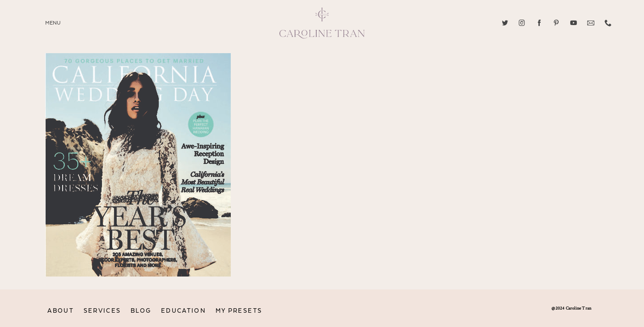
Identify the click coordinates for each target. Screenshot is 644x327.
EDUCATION (183, 311)
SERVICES (102, 311)
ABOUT (61, 311)
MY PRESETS (239, 311)
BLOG (141, 311)
